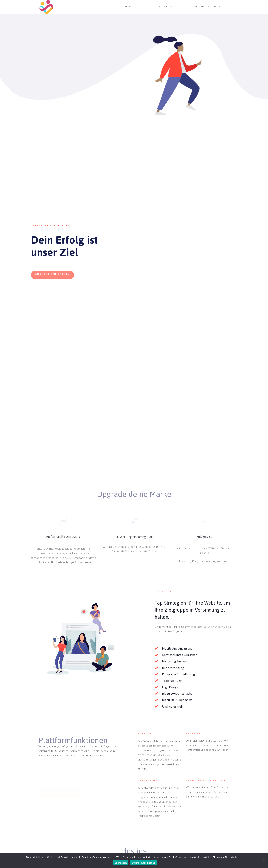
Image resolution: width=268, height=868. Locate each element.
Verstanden (121, 863)
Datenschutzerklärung (144, 863)
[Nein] (264, 860)
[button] (52, 283)
